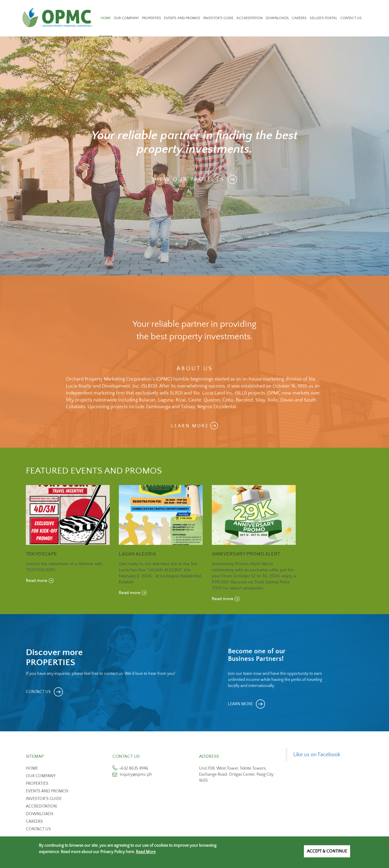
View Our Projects (188, 179)
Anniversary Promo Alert (246, 554)
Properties (151, 18)
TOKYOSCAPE (41, 554)
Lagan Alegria (138, 554)
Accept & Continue (327, 851)
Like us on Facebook (317, 755)
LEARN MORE (190, 426)
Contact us (38, 829)
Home (106, 18)
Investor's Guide (218, 18)
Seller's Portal (324, 18)
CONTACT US (38, 692)
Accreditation (250, 18)
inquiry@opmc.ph (136, 774)
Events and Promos (182, 18)
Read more (37, 581)
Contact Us (351, 18)
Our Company (126, 18)
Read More (146, 852)
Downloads (277, 18)
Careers (299, 18)
